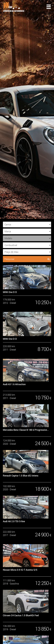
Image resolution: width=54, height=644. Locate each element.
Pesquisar (27, 259)
